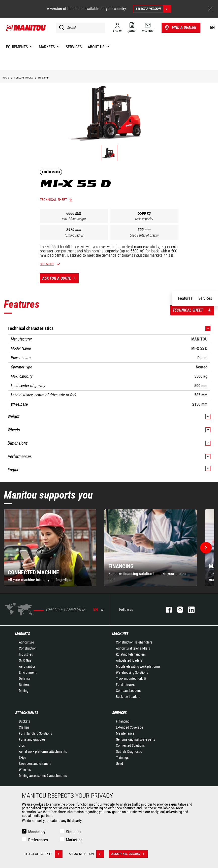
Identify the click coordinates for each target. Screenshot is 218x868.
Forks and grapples (32, 739)
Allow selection (86, 854)
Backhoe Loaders (128, 697)
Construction (28, 648)
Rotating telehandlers (131, 654)
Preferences (38, 840)
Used (119, 764)
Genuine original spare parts (135, 739)
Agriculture (26, 642)
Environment (28, 672)
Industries (26, 654)
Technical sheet (53, 200)
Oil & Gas (25, 660)
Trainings (122, 758)
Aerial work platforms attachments (43, 751)
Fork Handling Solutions (35, 733)
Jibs (22, 745)
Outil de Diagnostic (129, 751)
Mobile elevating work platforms (138, 666)
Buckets (24, 721)
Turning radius (74, 235)
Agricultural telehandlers (133, 648)
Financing (123, 721)
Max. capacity (144, 219)
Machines (120, 634)
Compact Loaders (128, 691)
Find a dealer (180, 28)
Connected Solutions (130, 745)
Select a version (153, 9)
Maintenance (125, 733)
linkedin (189, 610)
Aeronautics (27, 666)
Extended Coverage (130, 727)
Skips (23, 758)
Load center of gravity (144, 235)
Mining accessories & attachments (43, 776)
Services (119, 713)
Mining (24, 691)
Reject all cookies (43, 854)
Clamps (24, 727)
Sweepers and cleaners (35, 764)
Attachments (27, 713)
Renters (24, 685)
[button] (206, 548)
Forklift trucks (125, 685)
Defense (25, 678)
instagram (178, 610)
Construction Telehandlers (134, 642)
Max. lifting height (74, 219)
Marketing (74, 840)
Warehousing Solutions (132, 672)
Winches (25, 770)
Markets (23, 634)
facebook (166, 610)
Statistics (74, 832)
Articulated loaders (129, 660)
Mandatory (37, 832)
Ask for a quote (60, 278)
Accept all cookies (130, 854)
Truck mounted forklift (131, 678)
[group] (50, 548)
